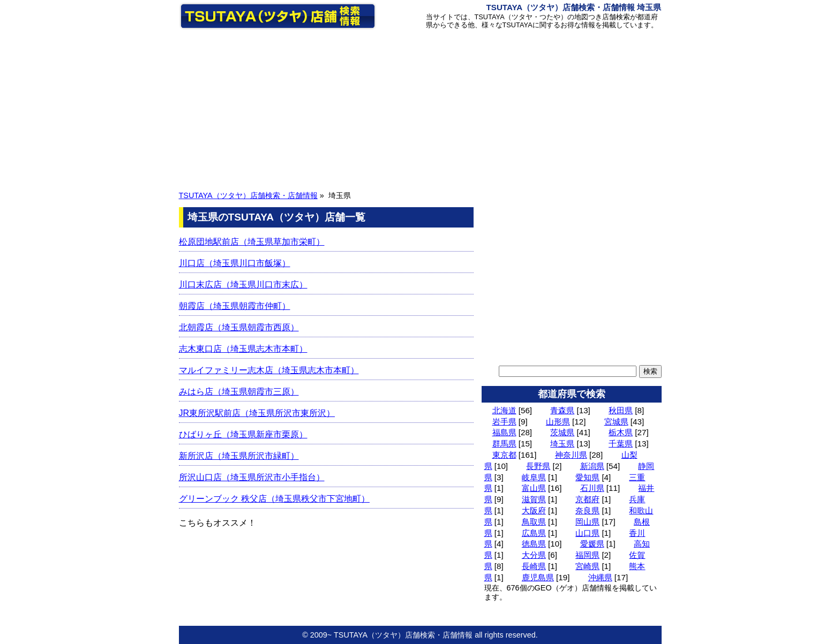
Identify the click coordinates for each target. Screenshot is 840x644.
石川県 (592, 488)
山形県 (558, 422)
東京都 (504, 455)
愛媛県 (592, 544)
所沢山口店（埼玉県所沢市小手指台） (252, 477)
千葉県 (621, 444)
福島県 (504, 432)
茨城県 (562, 432)
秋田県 (621, 410)
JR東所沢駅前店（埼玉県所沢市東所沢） (257, 413)
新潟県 (592, 466)
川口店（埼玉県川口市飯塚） (235, 263)
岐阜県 (534, 477)
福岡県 (587, 555)
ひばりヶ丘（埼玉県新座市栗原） (243, 434)
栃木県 (621, 432)
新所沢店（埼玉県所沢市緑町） (239, 456)
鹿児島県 (538, 577)
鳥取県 (534, 522)
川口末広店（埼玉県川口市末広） (243, 285)
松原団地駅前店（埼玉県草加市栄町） (252, 242)
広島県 (534, 533)
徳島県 (534, 544)
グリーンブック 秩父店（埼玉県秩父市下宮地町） (274, 499)
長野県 (538, 466)
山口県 (587, 533)
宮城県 (616, 422)
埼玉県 (562, 444)
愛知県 (587, 477)
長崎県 (534, 566)
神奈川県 (571, 455)
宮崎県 (587, 566)
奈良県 (587, 510)
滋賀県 (534, 499)
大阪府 (534, 510)
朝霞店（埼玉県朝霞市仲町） (235, 306)
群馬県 (504, 444)
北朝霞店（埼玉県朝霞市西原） (239, 327)
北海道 (504, 410)
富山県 (534, 488)
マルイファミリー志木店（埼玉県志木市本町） (269, 370)
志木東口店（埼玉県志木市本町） (243, 349)
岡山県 (587, 522)
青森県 (562, 410)
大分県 (534, 555)
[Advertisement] (420, 109)
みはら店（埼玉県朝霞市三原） (239, 392)
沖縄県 (600, 577)
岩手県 (504, 422)
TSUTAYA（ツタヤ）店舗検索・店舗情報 (248, 195)
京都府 (587, 499)
